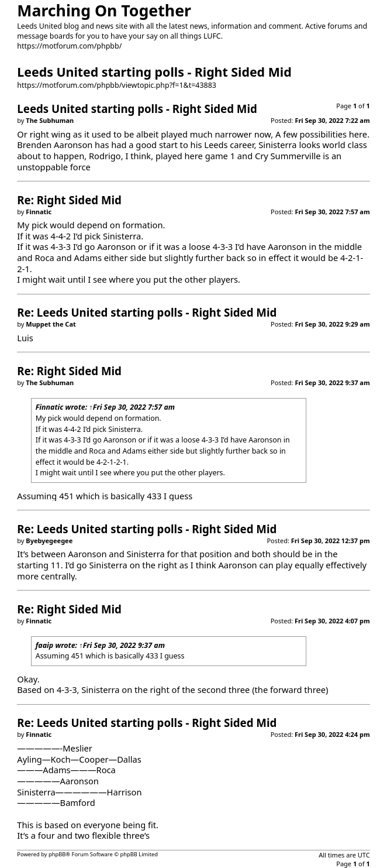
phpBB (57, 854)
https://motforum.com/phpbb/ (69, 46)
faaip (45, 645)
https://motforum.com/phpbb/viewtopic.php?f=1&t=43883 (117, 85)
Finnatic (50, 407)
